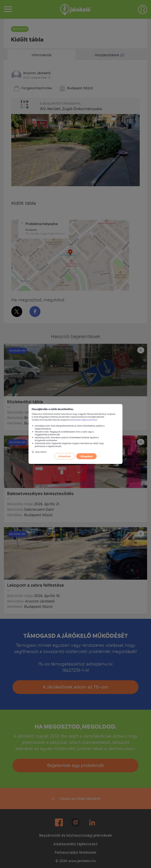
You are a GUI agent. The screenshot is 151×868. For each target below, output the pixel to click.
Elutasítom (65, 456)
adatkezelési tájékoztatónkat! (83, 420)
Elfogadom (87, 456)
